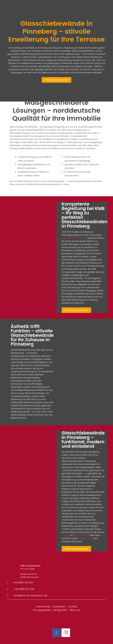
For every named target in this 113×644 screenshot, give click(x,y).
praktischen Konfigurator (74, 238)
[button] (75, 7)
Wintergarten (85, 538)
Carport (66, 535)
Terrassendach (81, 535)
